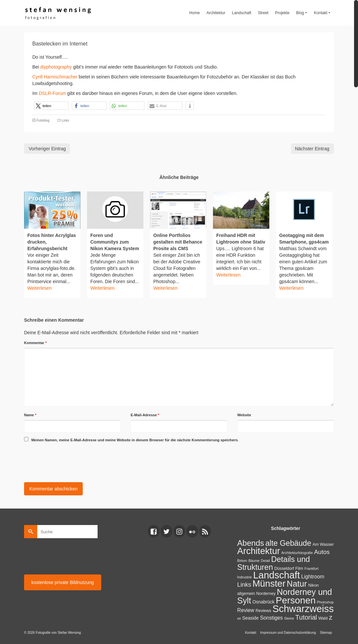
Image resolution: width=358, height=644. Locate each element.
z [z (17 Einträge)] (331, 617)
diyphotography (56, 67)
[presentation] (74, 461)
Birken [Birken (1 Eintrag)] (242, 561)
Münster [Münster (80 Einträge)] (269, 584)
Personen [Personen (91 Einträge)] (296, 600)
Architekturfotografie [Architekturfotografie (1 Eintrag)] (297, 553)
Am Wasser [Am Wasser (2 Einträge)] (323, 544)
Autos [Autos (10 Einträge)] (322, 552)
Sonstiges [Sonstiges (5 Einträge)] (271, 618)
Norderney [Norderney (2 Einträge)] (266, 594)
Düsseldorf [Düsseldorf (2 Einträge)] (284, 569)
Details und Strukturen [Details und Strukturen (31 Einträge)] (274, 563)
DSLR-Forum (53, 93)
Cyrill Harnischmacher (55, 77)
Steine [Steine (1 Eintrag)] (289, 618)
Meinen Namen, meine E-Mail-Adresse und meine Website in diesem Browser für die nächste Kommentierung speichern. (135, 440)
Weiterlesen (40, 288)
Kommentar (35, 343)
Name (30, 415)
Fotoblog (43, 120)
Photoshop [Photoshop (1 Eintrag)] (325, 602)
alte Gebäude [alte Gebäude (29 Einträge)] (288, 543)
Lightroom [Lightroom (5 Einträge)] (313, 577)
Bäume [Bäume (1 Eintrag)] (254, 561)
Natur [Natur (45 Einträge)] (297, 584)
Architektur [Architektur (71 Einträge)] (259, 551)
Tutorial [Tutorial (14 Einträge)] (306, 617)
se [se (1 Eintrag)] (239, 618)
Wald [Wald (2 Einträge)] (323, 618)
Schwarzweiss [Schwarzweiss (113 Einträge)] (303, 609)
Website (244, 415)
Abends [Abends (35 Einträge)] (251, 543)
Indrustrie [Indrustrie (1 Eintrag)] (245, 577)
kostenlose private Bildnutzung (63, 582)
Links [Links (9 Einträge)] (244, 585)
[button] (51, 106)
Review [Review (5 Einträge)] (246, 610)
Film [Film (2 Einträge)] (299, 569)
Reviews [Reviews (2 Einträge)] (263, 611)
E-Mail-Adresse (145, 415)
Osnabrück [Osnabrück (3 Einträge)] (264, 602)
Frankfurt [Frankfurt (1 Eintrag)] (311, 569)
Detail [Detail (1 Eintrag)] (265, 561)
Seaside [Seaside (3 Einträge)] (251, 618)
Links (65, 120)
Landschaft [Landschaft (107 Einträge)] (277, 575)
